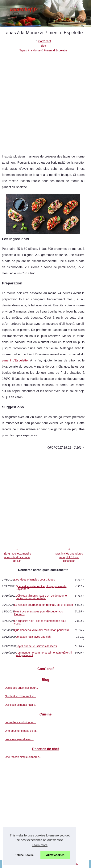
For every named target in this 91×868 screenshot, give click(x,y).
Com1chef (45, 41)
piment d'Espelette (15, 360)
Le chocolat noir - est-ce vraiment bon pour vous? (40, 622)
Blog (43, 46)
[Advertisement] (45, 100)
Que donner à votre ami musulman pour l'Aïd (41, 630)
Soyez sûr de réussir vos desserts (36, 646)
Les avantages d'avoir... (19, 739)
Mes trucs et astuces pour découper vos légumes (38, 613)
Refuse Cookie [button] (24, 855)
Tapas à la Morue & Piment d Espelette (43, 50)
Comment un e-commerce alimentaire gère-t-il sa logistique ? (44, 654)
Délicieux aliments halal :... (21, 705)
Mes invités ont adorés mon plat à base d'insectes (69, 557)
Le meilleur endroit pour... (20, 722)
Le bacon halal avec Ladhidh (33, 637)
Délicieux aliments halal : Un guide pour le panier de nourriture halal (41, 597)
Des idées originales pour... (21, 688)
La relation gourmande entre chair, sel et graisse (43, 605)
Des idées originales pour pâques (35, 580)
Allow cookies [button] (55, 855)
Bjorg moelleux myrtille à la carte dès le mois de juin (17, 557)
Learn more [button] (40, 845)
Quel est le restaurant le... (21, 696)
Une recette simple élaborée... (23, 757)
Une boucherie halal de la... (21, 731)
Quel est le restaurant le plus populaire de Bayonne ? (41, 588)
